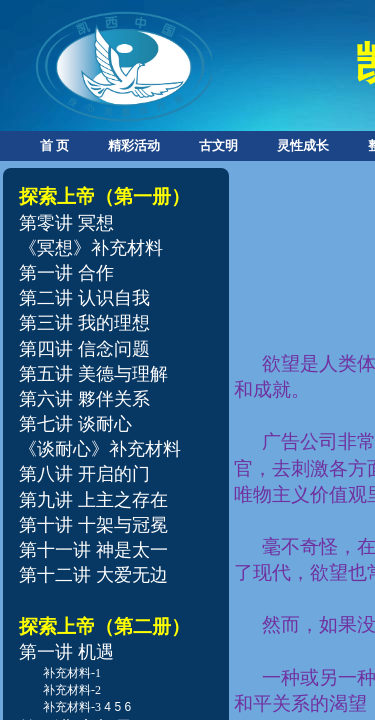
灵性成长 (303, 145)
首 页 (54, 145)
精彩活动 (134, 145)
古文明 (218, 145)
